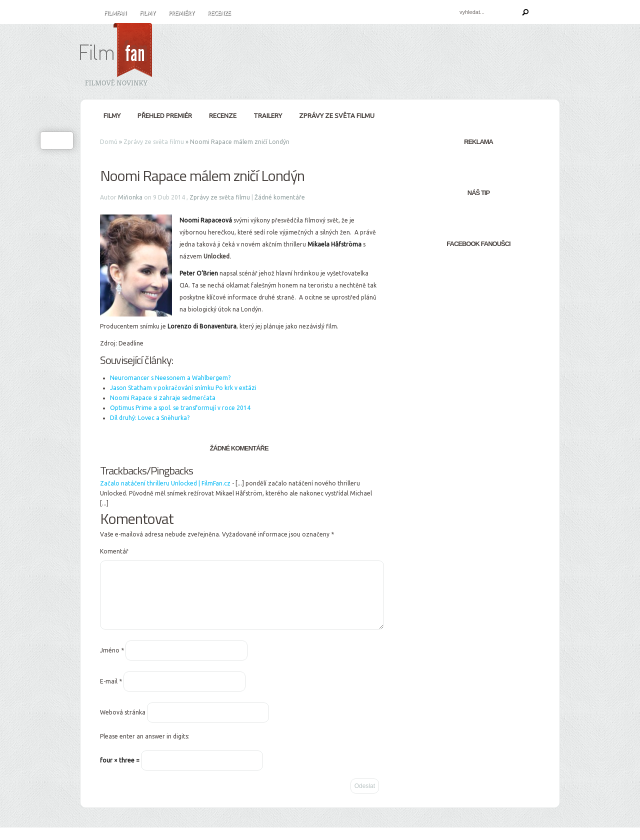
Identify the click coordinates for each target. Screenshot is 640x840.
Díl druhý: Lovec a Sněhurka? (150, 418)
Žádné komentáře (280, 197)
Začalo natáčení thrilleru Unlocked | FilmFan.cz (165, 483)
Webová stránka (123, 724)
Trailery (268, 115)
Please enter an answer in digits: (145, 748)
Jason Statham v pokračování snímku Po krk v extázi (183, 388)
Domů (109, 142)
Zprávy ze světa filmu (337, 115)
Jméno (112, 662)
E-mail (111, 693)
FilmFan (115, 13)
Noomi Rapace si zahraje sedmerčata (163, 398)
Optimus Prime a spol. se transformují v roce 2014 (180, 408)
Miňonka (130, 197)
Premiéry (181, 13)
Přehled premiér (165, 115)
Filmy (147, 13)
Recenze (219, 13)
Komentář (114, 551)
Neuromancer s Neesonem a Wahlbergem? (170, 378)
